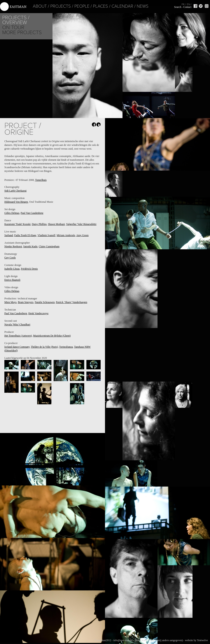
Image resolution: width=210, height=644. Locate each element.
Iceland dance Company (17, 347)
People (67, 6)
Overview (15, 22)
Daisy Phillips (39, 224)
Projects (45, 6)
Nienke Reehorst (13, 246)
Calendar (107, 6)
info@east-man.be (123, 640)
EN (188, 4)
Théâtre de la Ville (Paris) (44, 347)
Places (85, 6)
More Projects (22, 32)
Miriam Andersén (66, 235)
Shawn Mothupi (56, 224)
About (24, 6)
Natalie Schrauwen (45, 302)
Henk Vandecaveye (38, 313)
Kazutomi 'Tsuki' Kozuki (17, 224)
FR (183, 4)
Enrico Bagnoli (12, 280)
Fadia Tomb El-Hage (25, 235)
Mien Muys (10, 302)
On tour (13, 27)
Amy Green (82, 235)
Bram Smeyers (26, 302)
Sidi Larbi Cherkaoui (15, 191)
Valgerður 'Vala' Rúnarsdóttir (81, 224)
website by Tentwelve (196, 640)
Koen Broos (148, 640)
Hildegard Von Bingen (16, 202)
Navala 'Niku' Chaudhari (17, 325)
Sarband (9, 235)
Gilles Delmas (12, 213)
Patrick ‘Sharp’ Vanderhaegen (72, 302)
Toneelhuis (41, 180)
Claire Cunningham (49, 246)
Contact (187, 7)
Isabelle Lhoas (12, 269)
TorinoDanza (66, 347)
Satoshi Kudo (30, 246)
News (127, 6)
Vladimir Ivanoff (46, 235)
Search (178, 7)
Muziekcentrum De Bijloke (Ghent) (52, 336)
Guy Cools (10, 258)
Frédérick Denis (29, 269)
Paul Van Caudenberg (32, 213)
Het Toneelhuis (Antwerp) (18, 336)
